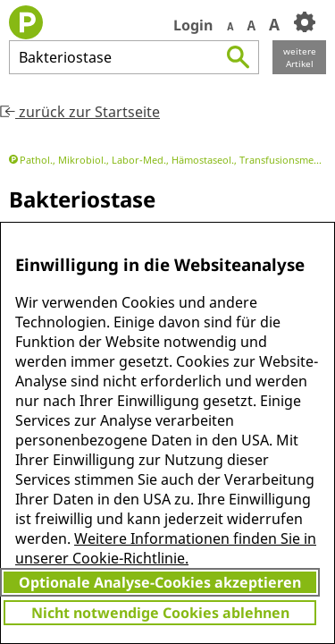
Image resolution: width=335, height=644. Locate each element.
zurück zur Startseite (80, 112)
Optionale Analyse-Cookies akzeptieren (160, 582)
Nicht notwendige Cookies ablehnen (160, 613)
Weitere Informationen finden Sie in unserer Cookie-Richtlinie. (166, 548)
